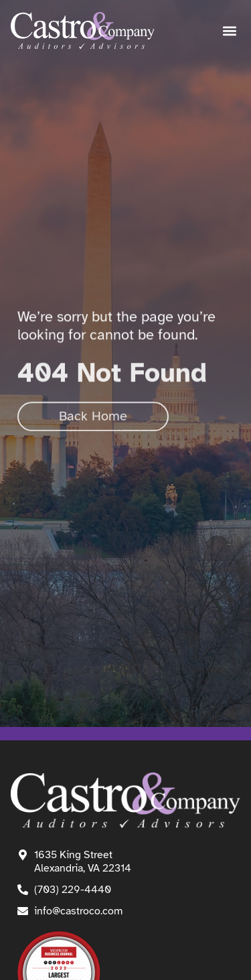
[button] (229, 31)
